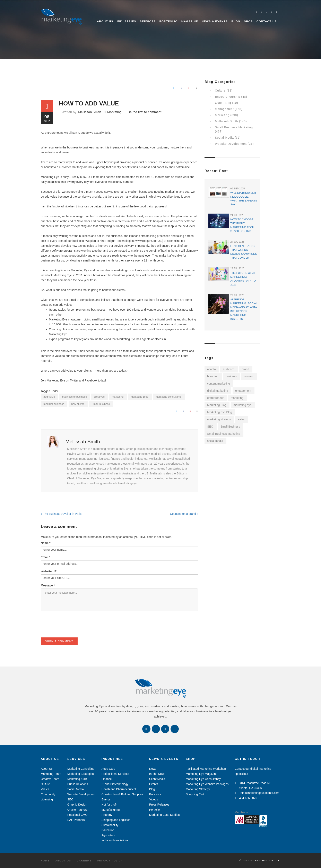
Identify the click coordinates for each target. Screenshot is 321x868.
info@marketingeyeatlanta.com (257, 793)
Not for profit (109, 805)
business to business (74, 397)
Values (45, 789)
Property (107, 815)
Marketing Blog (140, 397)
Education (108, 830)
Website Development (81, 794)
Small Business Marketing (224, 434)
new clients (78, 404)
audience (229, 369)
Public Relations (78, 784)
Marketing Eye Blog (220, 412)
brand (245, 369)
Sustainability (110, 825)
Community (48, 794)
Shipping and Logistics (116, 820)
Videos (154, 799)
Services (148, 21)
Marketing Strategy (198, 789)
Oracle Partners (77, 810)
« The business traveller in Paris (61, 514)
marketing (118, 397)
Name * (46, 543)
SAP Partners (76, 820)
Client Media (157, 779)
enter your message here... (119, 600)
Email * (46, 557)
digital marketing (218, 391)
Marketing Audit (77, 779)
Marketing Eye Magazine (201, 774)
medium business (54, 404)
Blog (236, 21)
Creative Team (50, 779)
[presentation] (72, 629)
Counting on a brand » (184, 514)
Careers (84, 861)
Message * (48, 585)
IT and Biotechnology (115, 784)
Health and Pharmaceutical (119, 789)
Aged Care (108, 769)
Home (45, 861)
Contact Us (267, 21)
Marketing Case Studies (164, 815)
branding (213, 376)
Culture (45, 784)
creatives (99, 397)
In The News (157, 774)
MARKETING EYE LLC (265, 860)
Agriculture (108, 835)
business (231, 376)
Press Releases (159, 805)
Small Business (101, 404)
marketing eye (242, 405)
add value (49, 397)
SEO (210, 427)
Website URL (50, 571)
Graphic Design (77, 805)
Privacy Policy (110, 861)
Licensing (47, 799)
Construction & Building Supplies (122, 794)
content (249, 376)
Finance (107, 779)
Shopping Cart (195, 794)
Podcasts (155, 794)
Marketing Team (51, 774)
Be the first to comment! (145, 112)
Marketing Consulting (81, 769)
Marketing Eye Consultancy (203, 779)
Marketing (114, 112)
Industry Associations (115, 840)
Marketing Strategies (80, 774)
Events (154, 784)
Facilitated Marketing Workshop (206, 769)
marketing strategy (219, 419)
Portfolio (169, 21)
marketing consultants (168, 397)
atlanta (211, 369)
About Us (105, 21)
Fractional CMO (77, 815)
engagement (243, 391)
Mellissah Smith (90, 112)
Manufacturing (111, 810)
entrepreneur (215, 398)
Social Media (76, 789)
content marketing (219, 384)
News (153, 769)
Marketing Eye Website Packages (207, 784)
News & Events (215, 21)
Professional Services (115, 774)
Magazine (190, 21)
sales (241, 419)
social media (215, 441)
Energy (106, 799)
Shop (248, 21)
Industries (127, 21)
